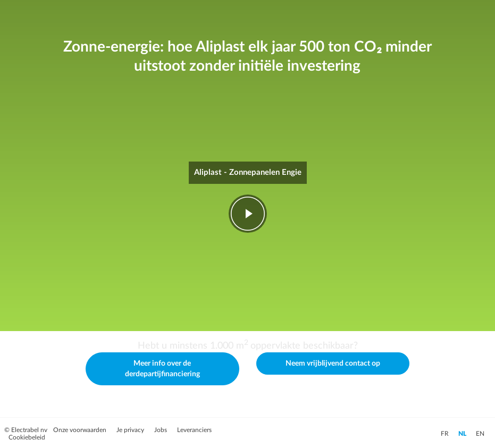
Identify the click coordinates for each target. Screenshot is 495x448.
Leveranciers (194, 430)
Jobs (161, 430)
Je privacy (131, 430)
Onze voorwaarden (81, 430)
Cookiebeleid (27, 437)
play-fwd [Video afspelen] (248, 214)
